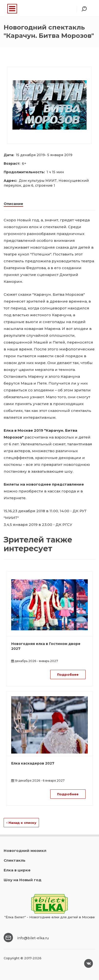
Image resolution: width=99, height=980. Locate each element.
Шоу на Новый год (23, 880)
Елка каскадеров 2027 (33, 763)
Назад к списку (21, 823)
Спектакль (15, 860)
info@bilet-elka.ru (33, 938)
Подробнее (68, 674)
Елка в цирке (17, 870)
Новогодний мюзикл (25, 851)
